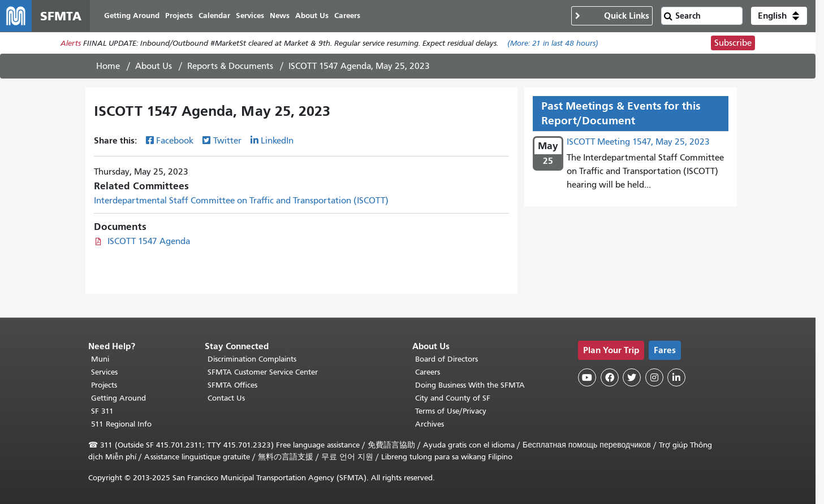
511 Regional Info (121, 424)
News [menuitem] (280, 16)
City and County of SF (453, 398)
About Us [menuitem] (312, 16)
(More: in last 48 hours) (553, 43)
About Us (154, 66)
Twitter (227, 141)
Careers (428, 372)
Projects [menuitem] (179, 16)
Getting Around (118, 398)
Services (104, 372)
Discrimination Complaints (252, 359)
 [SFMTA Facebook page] (610, 377)
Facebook (175, 141)
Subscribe (733, 43)
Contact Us (226, 398)
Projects (104, 385)
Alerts (71, 43)
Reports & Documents (230, 66)
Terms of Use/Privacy (451, 411)
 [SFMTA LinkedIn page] (676, 377)
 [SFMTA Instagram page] (654, 377)
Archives (430, 424)
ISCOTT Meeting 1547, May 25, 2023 (638, 142)
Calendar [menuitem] (214, 16)
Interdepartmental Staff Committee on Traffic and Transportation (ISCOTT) (241, 201)
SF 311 (102, 411)
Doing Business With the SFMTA (470, 385)
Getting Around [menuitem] (132, 16)
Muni (100, 359)
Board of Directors (446, 359)
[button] (779, 16)
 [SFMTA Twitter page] (632, 377)
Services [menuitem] (250, 16)
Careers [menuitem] (347, 16)
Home (108, 66)
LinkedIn (277, 141)
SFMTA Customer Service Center (263, 372)
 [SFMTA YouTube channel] (587, 377)
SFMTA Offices (232, 385)
